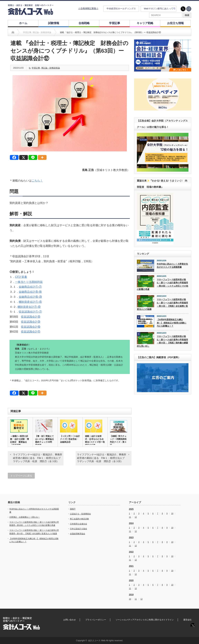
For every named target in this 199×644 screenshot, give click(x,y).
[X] (24, 157)
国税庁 (73, 509)
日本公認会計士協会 (78, 529)
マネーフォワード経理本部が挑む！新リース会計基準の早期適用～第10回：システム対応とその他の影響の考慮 (162, 284)
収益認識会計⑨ (31, 322)
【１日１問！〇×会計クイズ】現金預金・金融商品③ (70, 439)
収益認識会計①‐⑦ (30, 312)
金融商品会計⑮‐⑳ (30, 297)
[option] (163, 56)
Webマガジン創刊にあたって (159, 9)
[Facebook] (14, 157)
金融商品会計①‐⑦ (30, 287)
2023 (131, 537)
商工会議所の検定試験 (79, 519)
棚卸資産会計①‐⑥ (30, 302)
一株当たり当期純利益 (29, 282)
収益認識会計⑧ (31, 317)
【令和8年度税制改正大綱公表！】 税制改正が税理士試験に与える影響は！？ (172, 323)
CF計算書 (21, 277)
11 (130, 517)
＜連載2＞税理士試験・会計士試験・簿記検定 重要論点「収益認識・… (20, 441)
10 (172, 513)
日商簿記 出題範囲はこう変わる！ (25, 517)
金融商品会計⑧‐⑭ (30, 292)
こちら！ (37, 181)
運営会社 (187, 620)
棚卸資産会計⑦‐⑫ (29, 307)
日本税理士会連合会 (78, 524)
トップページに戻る (21, 476)
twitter (183, 9)
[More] (42, 157)
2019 (131, 595)
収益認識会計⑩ (31, 327)
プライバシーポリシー (96, 620)
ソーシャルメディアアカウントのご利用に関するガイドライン (145, 620)
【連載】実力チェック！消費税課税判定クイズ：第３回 (118, 441)
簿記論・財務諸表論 (51, 68)
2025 (131, 509)
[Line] (33, 157)
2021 (131, 566)
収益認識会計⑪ (31, 332)
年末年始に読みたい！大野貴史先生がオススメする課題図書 (172, 266)
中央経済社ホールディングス (121, 9)
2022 (131, 552)
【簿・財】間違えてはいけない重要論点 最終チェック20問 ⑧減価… (45, 441)
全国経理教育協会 (78, 534)
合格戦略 (84, 23)
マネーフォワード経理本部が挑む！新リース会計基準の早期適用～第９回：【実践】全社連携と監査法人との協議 (162, 304)
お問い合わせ (70, 620)
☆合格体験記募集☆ (88, 8)
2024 (131, 523)
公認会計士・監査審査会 (80, 514)
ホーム (23, 23)
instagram (189, 9)
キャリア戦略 (145, 23)
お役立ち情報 (175, 23)
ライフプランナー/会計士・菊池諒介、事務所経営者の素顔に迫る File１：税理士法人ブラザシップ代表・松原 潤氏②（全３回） (102, 458)
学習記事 (115, 23)
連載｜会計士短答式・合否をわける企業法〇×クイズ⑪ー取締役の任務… (95, 441)
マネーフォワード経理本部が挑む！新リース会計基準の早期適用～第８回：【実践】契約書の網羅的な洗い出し (162, 341)
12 (136, 517)
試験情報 (54, 23)
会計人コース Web (97, 641)
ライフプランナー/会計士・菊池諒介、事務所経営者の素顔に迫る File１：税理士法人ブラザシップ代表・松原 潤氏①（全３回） (38, 458)
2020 (131, 580)
